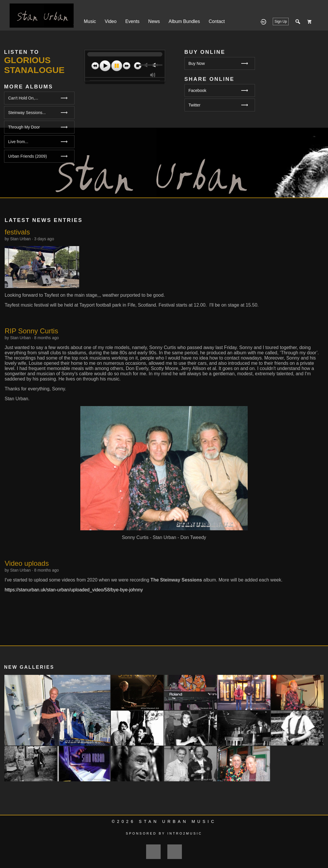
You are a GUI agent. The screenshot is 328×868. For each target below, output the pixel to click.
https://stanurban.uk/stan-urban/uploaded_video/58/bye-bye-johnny (74, 590)
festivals (17, 232)
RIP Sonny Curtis (31, 331)
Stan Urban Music (178, 821)
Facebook (218, 91)
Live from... (18, 142)
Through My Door (24, 127)
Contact (217, 21)
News (154, 21)
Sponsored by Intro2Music (164, 833)
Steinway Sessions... (27, 113)
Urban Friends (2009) (28, 156)
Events (132, 21)
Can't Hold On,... (23, 98)
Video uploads (27, 563)
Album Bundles (184, 21)
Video (111, 21)
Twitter (218, 105)
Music (90, 21)
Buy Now (218, 64)
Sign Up (281, 22)
